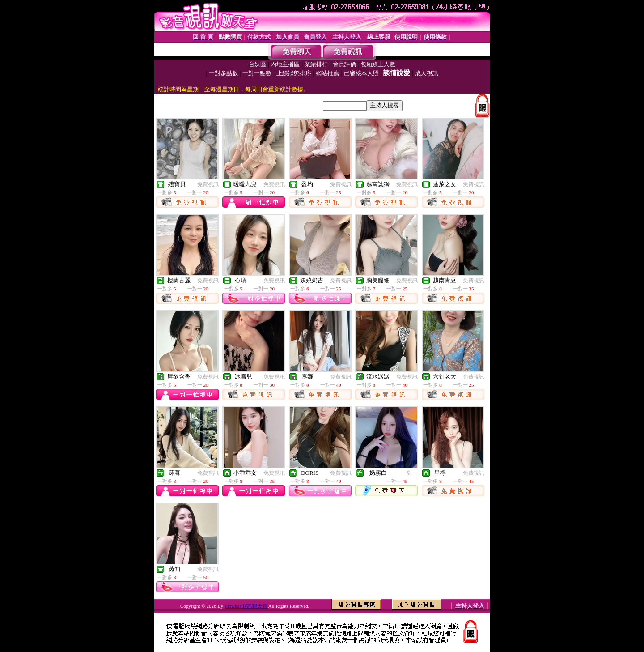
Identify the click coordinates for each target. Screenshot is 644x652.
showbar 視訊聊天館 (246, 606)
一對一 (410, 473)
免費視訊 (208, 184)
